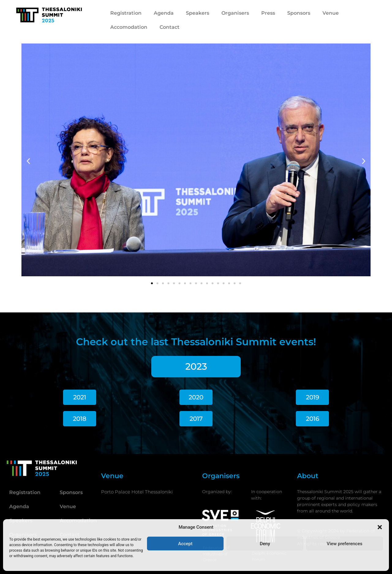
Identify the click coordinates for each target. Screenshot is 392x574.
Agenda (164, 13)
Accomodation (129, 27)
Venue (331, 13)
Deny (265, 544)
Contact (170, 27)
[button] (380, 527)
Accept (185, 544)
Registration (126, 13)
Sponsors (299, 13)
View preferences (345, 544)
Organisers (235, 13)
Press (268, 13)
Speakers (198, 13)
